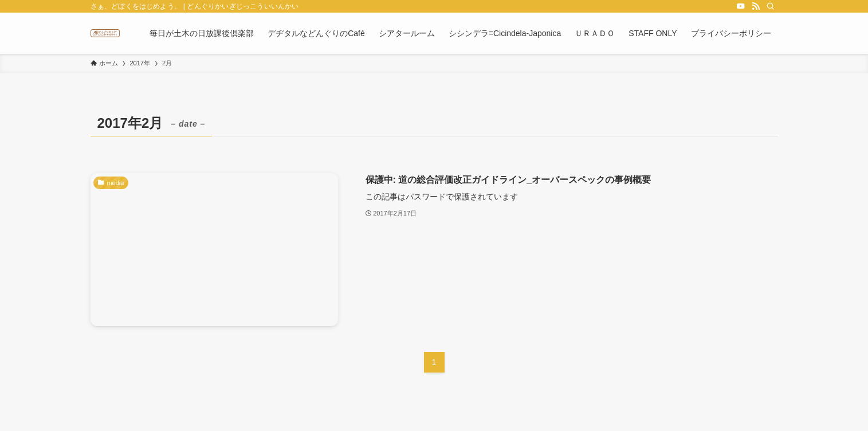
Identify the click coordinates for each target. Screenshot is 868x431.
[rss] (756, 6)
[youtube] (741, 6)
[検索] (771, 6)
